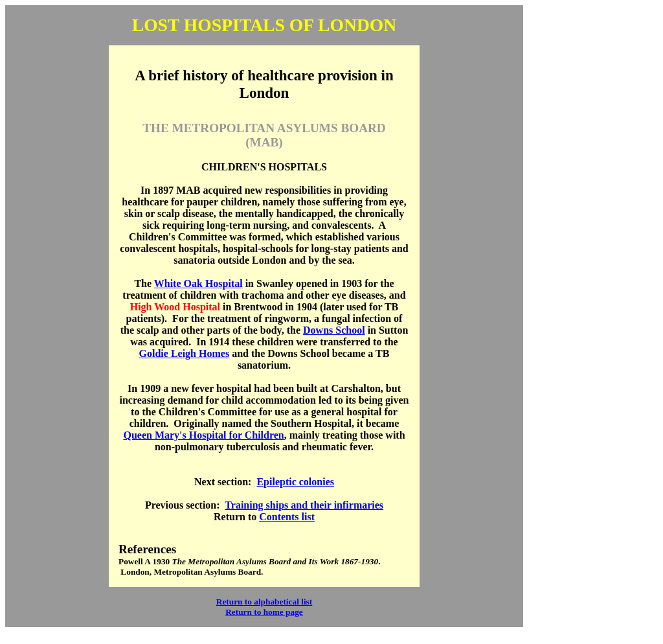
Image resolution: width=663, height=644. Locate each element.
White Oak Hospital (198, 283)
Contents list (287, 517)
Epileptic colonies (295, 482)
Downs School (334, 330)
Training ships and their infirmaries (304, 505)
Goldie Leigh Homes (185, 353)
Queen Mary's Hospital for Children (203, 435)
